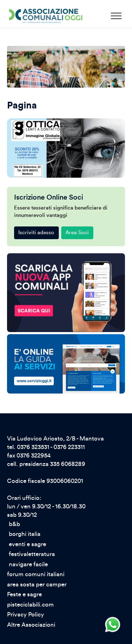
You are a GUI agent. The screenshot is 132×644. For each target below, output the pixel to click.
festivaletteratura (32, 554)
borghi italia (25, 534)
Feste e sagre (24, 595)
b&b (14, 524)
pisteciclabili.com (30, 605)
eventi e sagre (27, 544)
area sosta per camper (37, 585)
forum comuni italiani (36, 574)
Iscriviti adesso (36, 233)
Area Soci (77, 233)
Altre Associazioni (31, 625)
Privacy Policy (26, 615)
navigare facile (28, 565)
